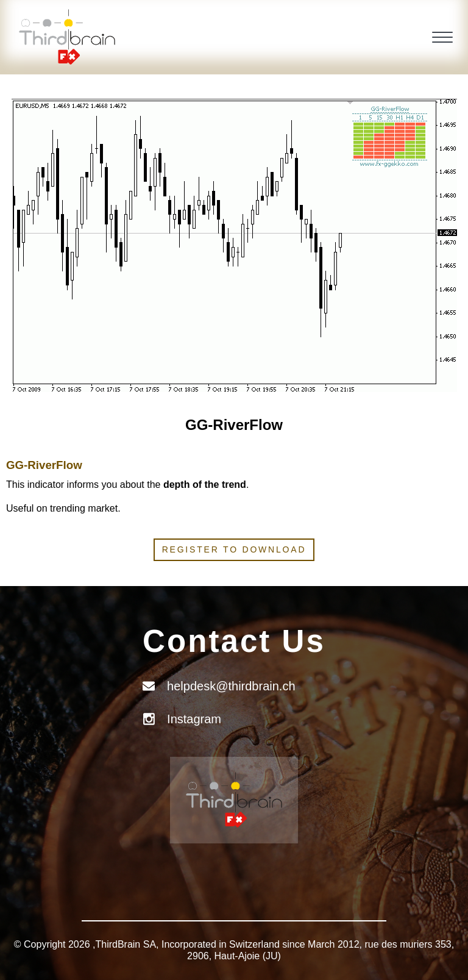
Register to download (234, 549)
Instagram (194, 719)
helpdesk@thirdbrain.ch (231, 686)
